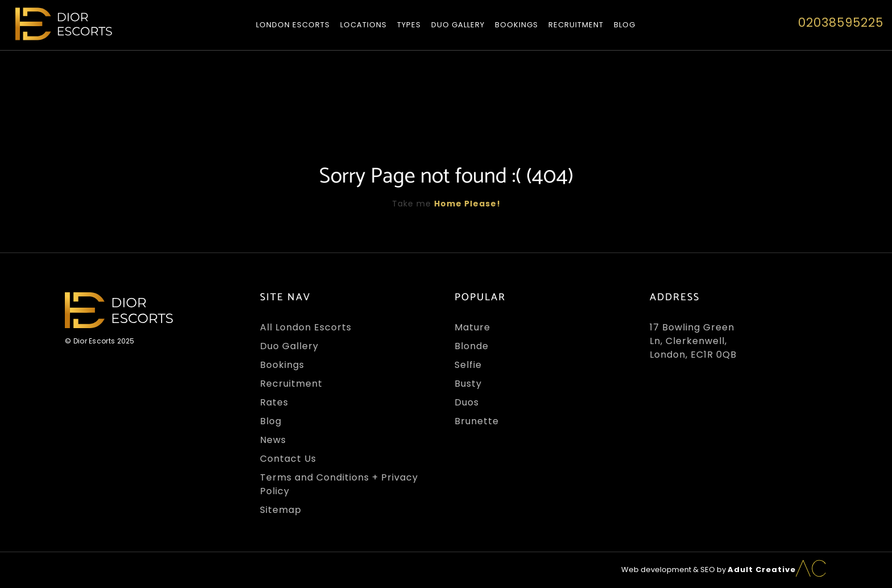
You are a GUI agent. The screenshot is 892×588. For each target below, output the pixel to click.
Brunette (477, 421)
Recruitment (576, 25)
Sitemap (281, 510)
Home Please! (467, 204)
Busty (468, 384)
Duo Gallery (458, 25)
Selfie (468, 365)
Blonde (472, 346)
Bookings (517, 25)
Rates (274, 402)
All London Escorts (306, 327)
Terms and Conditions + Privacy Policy (339, 484)
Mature (472, 327)
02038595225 (841, 22)
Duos (467, 402)
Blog (625, 25)
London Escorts (293, 25)
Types (409, 25)
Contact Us (288, 459)
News (273, 440)
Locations (364, 25)
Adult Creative (762, 570)
